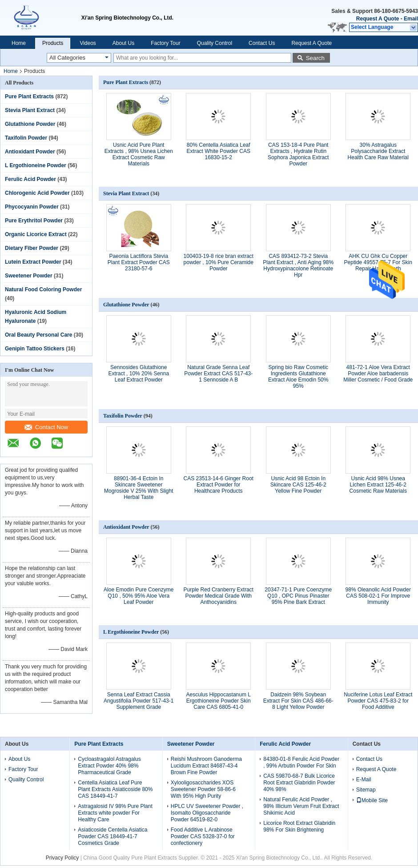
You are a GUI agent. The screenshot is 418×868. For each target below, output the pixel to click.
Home (19, 43)
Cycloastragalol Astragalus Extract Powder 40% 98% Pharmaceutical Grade (109, 766)
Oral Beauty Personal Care (38, 335)
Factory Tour (165, 43)
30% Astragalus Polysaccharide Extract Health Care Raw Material (378, 151)
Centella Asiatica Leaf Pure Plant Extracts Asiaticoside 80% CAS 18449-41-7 (115, 789)
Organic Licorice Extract (36, 234)
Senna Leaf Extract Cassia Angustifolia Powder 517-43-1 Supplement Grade (139, 701)
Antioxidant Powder (30, 152)
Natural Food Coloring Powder (43, 289)
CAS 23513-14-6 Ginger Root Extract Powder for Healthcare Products (219, 485)
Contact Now (46, 427)
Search (315, 58)
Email (411, 19)
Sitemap (366, 790)
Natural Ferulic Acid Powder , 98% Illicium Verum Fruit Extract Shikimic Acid (301, 806)
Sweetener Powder (29, 276)
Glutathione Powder (30, 124)
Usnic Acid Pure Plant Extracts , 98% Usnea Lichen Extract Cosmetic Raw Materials (139, 154)
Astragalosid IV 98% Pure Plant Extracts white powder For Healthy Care (115, 813)
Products (53, 43)
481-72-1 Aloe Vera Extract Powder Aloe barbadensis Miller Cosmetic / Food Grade (378, 374)
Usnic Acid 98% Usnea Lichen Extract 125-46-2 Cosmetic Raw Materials (378, 485)
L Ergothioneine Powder (36, 165)
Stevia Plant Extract (30, 110)
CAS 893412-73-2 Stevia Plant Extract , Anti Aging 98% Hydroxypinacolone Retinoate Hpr (298, 265)
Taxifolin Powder (26, 138)
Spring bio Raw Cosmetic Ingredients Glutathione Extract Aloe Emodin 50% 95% (298, 377)
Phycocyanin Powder (32, 207)
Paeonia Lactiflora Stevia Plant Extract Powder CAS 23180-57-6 (139, 262)
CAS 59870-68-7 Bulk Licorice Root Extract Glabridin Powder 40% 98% (299, 783)
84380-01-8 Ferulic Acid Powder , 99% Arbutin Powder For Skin (301, 762)
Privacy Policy (62, 858)
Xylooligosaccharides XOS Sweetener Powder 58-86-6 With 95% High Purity (203, 789)
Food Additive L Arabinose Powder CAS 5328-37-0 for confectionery (203, 836)
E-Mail (364, 780)
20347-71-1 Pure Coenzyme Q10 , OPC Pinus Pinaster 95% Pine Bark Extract (298, 596)
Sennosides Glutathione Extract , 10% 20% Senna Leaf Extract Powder (139, 374)
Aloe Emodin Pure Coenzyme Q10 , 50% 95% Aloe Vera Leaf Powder (139, 596)
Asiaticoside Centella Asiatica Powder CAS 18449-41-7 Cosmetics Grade (113, 836)
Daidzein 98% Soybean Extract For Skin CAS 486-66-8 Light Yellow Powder (298, 701)
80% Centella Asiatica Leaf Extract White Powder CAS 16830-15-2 (219, 151)
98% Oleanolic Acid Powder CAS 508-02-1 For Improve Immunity (378, 596)
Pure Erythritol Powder (34, 221)
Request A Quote (378, 19)
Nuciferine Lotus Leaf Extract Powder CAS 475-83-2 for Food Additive (378, 701)
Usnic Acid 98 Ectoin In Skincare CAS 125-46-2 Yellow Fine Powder (298, 485)
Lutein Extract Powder (33, 262)
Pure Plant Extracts (29, 96)
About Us (123, 43)
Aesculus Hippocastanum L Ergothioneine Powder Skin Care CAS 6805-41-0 (219, 701)
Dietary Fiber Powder (32, 248)
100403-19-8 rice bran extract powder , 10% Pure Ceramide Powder (219, 262)
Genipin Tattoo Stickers (35, 349)
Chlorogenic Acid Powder (37, 193)
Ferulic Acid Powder (30, 179)
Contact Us (262, 43)
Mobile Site (372, 800)
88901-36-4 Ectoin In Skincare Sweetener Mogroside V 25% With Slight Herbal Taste (139, 488)
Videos (88, 43)
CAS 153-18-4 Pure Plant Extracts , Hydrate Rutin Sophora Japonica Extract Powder (298, 154)
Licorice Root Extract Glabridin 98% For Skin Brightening (299, 826)
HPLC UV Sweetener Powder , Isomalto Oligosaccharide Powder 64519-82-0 (207, 813)
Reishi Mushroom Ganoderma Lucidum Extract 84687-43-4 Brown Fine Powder (206, 766)
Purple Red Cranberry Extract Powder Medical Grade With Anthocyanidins (219, 596)
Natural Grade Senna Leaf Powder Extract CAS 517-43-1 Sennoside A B (218, 374)
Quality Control (215, 43)
